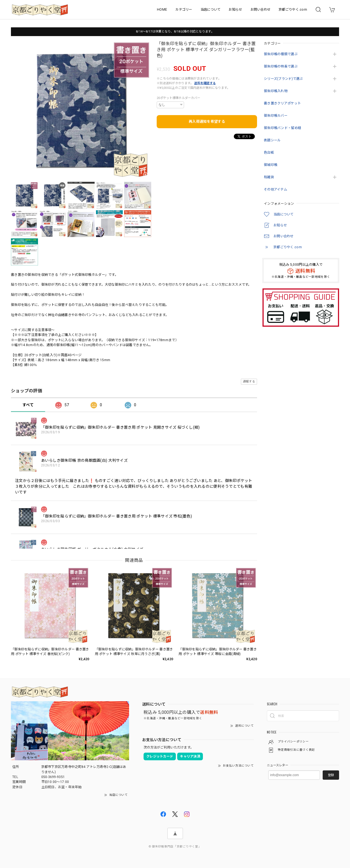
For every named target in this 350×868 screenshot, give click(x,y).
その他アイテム (275, 189)
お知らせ (235, 10)
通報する (249, 382)
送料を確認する (205, 83)
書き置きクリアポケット (282, 103)
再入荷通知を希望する (207, 122)
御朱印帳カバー (276, 116)
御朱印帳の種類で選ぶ (281, 54)
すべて (28, 405)
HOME (162, 10)
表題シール (272, 140)
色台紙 (269, 153)
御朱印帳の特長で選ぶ (281, 66)
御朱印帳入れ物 (276, 91)
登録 (331, 775)
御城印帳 (271, 165)
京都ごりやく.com (293, 10)
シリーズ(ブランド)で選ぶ (283, 79)
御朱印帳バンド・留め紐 (282, 128)
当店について (211, 10)
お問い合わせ (261, 10)
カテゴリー (184, 10)
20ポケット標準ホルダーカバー (178, 98)
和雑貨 (269, 177)
